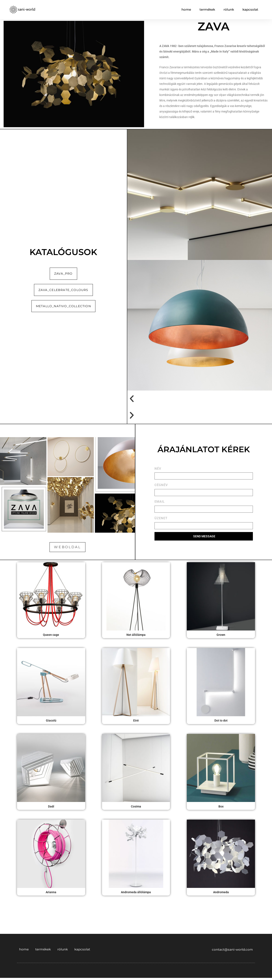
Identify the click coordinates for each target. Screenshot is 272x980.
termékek (207, 9)
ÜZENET (161, 518)
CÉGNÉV (161, 485)
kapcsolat (250, 9)
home (186, 9)
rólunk (229, 9)
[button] (200, 399)
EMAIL (160, 502)
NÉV (158, 469)
